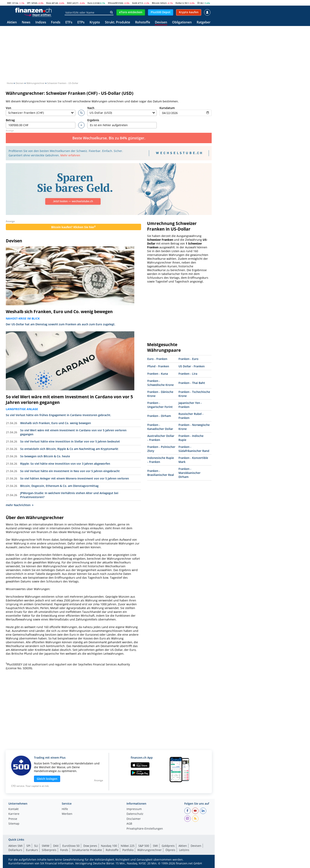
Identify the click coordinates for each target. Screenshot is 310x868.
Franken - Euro (188, 359)
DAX (69, 3)
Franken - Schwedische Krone (160, 383)
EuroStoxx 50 (71, 846)
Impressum (134, 809)
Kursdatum (186, 111)
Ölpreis (170, 850)
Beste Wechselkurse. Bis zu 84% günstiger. (109, 138)
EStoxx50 (113, 3)
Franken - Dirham (159, 416)
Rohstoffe (143, 22)
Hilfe (65, 809)
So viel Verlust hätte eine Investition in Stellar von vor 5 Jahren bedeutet (70, 441)
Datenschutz (135, 814)
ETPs (81, 22)
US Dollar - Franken (192, 366)
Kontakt (13, 809)
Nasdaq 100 (109, 846)
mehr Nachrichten (20, 505)
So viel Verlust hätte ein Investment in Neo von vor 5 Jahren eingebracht (70, 471)
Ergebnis (122, 123)
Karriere (14, 814)
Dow (49, 3)
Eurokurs (32, 850)
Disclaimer (134, 819)
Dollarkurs (15, 850)
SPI (29, 3)
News (26, 22)
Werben (67, 814)
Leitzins (184, 850)
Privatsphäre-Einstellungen (145, 829)
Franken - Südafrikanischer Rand (194, 449)
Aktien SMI (15, 846)
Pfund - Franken (158, 366)
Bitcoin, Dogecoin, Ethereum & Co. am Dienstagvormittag (59, 486)
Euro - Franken (157, 359)
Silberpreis (49, 850)
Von (41, 111)
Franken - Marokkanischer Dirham (189, 473)
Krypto (95, 22)
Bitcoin (156, 3)
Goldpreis (168, 846)
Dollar (179, 3)
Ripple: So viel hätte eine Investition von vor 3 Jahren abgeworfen (65, 464)
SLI (36, 846)
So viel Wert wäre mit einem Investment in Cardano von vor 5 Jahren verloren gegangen (69, 400)
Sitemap (14, 824)
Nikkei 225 (128, 846)
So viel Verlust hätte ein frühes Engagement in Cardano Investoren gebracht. (58, 415)
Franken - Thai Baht (192, 383)
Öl (198, 3)
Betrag (41, 123)
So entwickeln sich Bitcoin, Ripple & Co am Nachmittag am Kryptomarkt (69, 449)
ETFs (69, 22)
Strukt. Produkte (118, 22)
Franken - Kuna (158, 374)
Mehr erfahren (70, 155)
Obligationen (182, 22)
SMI (9, 3)
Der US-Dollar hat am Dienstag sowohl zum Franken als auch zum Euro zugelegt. (61, 324)
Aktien (12, 22)
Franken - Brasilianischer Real (161, 473)
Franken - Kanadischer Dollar (160, 427)
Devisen (161, 22)
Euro (90, 3)
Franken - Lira (188, 374)
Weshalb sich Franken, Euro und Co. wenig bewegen (59, 312)
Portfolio (128, 850)
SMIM (46, 846)
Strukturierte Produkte (87, 850)
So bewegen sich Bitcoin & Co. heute (45, 456)
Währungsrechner (150, 850)
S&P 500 (144, 846)
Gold (135, 3)
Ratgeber (204, 22)
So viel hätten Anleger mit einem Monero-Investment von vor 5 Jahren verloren (75, 478)
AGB (129, 824)
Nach (122, 111)
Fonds (56, 22)
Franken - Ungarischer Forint (160, 405)
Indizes (41, 22)
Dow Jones (90, 846)
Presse (13, 819)
